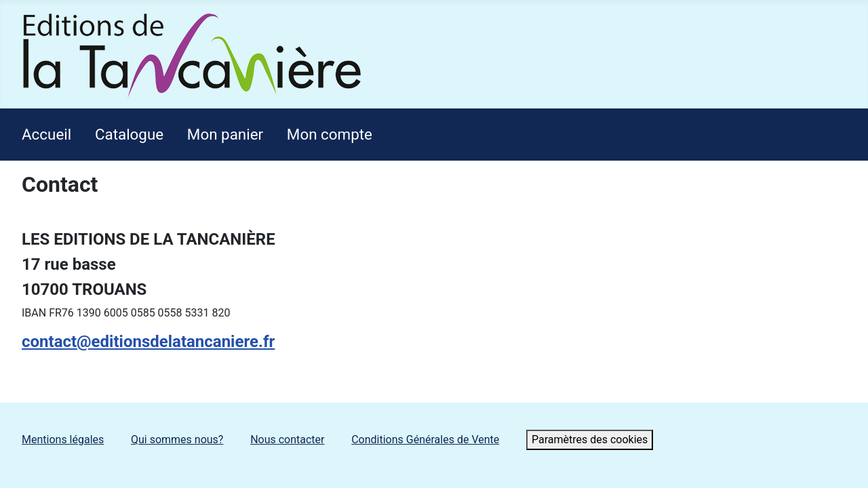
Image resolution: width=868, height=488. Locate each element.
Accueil (46, 134)
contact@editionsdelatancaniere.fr (148, 342)
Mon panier (225, 134)
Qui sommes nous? (177, 440)
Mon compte (330, 134)
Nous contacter (287, 440)
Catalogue (129, 134)
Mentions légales (63, 440)
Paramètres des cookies (590, 440)
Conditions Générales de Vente (425, 440)
